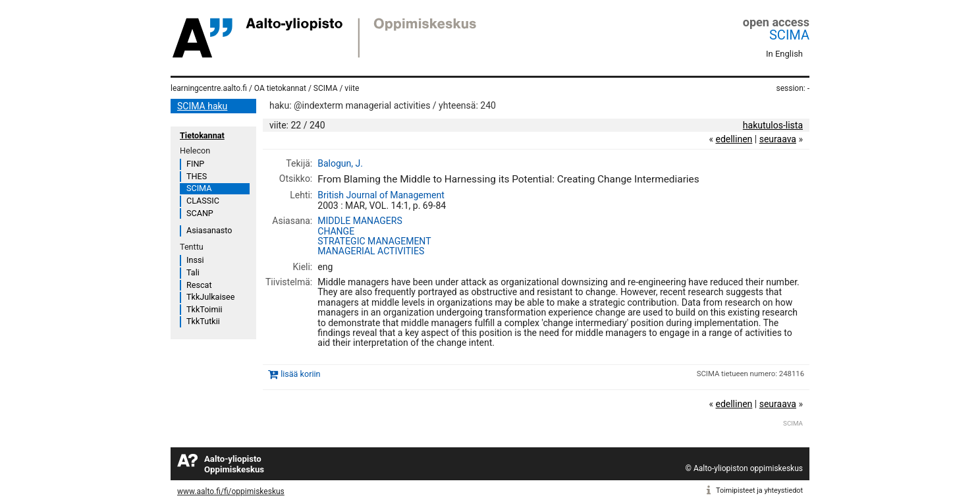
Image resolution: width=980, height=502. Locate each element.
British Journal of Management (381, 195)
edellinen (734, 139)
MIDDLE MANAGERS (360, 221)
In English (784, 54)
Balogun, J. (340, 163)
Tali (193, 272)
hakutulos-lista (773, 125)
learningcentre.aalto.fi (209, 88)
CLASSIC (203, 201)
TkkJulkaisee (210, 297)
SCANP (200, 213)
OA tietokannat (280, 88)
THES (197, 176)
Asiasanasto (209, 230)
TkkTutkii (203, 321)
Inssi (195, 260)
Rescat (199, 285)
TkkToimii (204, 309)
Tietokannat (202, 135)
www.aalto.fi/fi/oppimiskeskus (231, 491)
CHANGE (336, 231)
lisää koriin (300, 374)
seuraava (778, 139)
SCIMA (789, 35)
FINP (195, 164)
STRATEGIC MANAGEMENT (374, 241)
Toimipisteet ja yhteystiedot (759, 490)
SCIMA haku (202, 106)
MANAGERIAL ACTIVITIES (371, 251)
